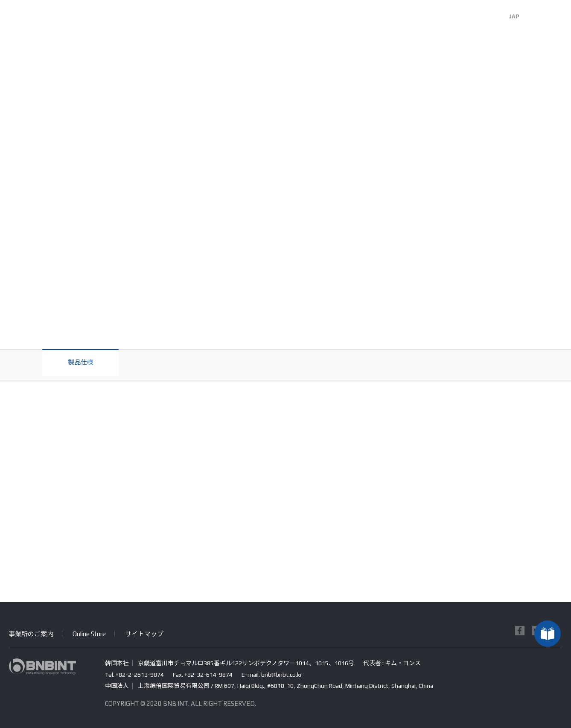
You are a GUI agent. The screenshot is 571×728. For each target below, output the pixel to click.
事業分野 (217, 19)
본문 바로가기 (0, 0)
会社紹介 (149, 19)
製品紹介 (285, 19)
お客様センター (422, 19)
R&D (354, 19)
